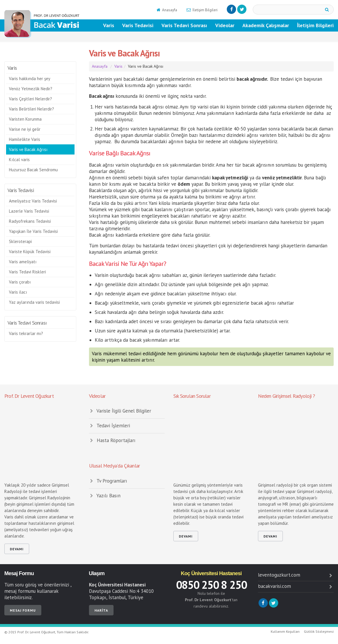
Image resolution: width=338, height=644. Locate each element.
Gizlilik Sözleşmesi (319, 631)
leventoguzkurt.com (296, 575)
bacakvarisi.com (296, 586)
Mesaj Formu (19, 573)
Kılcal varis (19, 160)
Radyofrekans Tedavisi (30, 221)
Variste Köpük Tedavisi (30, 252)
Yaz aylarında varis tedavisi (34, 302)
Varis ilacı (18, 292)
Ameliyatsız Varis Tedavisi (33, 201)
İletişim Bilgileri (202, 10)
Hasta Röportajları (112, 440)
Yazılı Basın (105, 496)
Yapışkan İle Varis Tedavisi (33, 231)
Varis (109, 25)
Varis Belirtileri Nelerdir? (31, 109)
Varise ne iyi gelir (25, 129)
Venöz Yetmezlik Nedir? (31, 89)
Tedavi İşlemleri (110, 426)
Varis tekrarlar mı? (26, 333)
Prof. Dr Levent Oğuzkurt (29, 396)
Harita (101, 610)
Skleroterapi (20, 241)
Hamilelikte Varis (25, 139)
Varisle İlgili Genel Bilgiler (120, 411)
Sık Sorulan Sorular (192, 396)
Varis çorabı (20, 282)
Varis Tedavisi (138, 25)
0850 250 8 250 (211, 585)
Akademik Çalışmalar (266, 25)
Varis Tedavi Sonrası (184, 25)
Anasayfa (167, 10)
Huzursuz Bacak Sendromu (33, 170)
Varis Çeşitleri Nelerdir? (30, 99)
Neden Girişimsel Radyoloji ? (287, 396)
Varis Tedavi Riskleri (27, 272)
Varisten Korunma (25, 119)
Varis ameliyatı (23, 262)
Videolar (225, 25)
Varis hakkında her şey (30, 79)
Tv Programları (108, 481)
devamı (17, 549)
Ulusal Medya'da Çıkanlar (115, 466)
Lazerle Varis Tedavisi (29, 211)
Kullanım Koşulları (285, 631)
